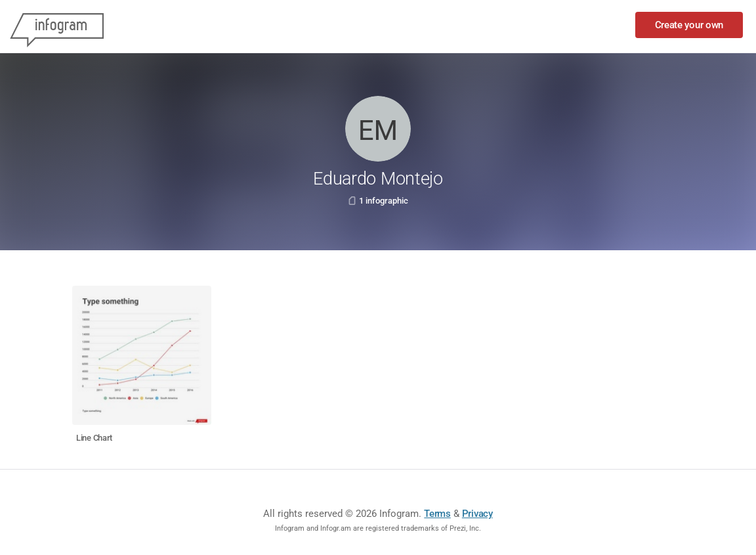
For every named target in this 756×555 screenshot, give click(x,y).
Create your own (689, 25)
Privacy (477, 514)
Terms (437, 514)
